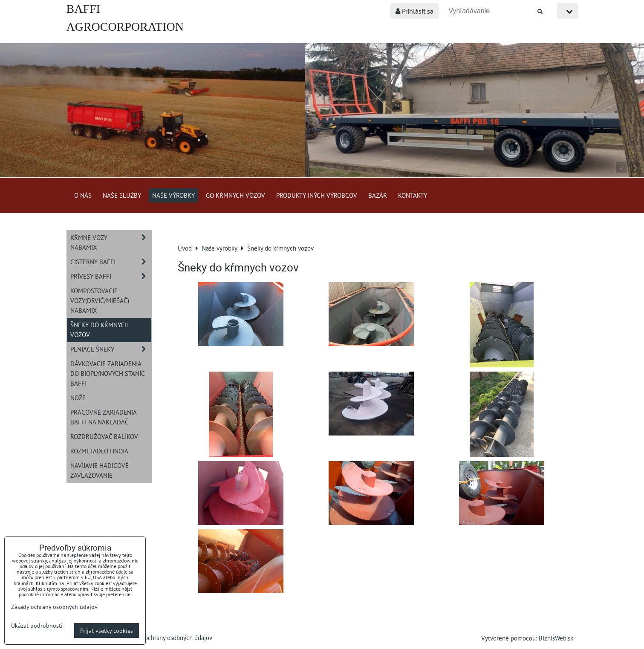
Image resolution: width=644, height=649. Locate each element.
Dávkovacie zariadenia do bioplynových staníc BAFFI (108, 373)
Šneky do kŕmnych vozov (100, 330)
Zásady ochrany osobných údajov (169, 637)
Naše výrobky (173, 195)
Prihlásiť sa (414, 11)
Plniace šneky (111, 349)
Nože (78, 398)
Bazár (378, 195)
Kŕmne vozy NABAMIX (111, 242)
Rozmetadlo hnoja (99, 451)
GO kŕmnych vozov (235, 195)
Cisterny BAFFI (111, 262)
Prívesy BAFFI (111, 276)
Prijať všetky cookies (107, 630)
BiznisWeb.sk (556, 638)
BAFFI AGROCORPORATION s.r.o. (125, 27)
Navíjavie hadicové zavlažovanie (100, 470)
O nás (83, 195)
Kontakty (413, 195)
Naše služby (122, 195)
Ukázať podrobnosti (37, 626)
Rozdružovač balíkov (104, 436)
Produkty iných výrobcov (317, 195)
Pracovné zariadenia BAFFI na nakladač (104, 417)
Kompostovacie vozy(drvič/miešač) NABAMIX (100, 300)
